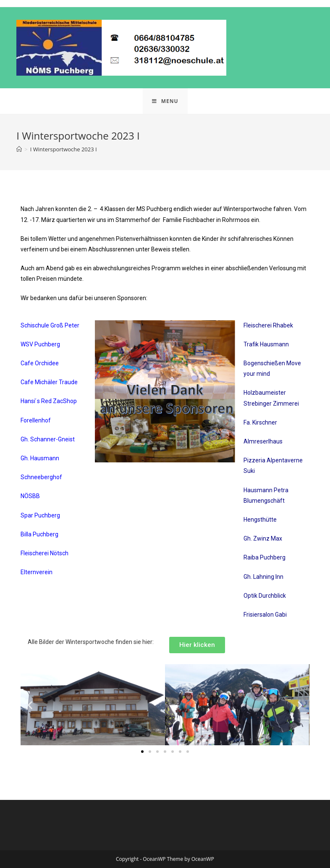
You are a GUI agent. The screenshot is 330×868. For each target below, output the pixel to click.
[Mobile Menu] (165, 101)
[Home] (19, 149)
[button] (30, 705)
